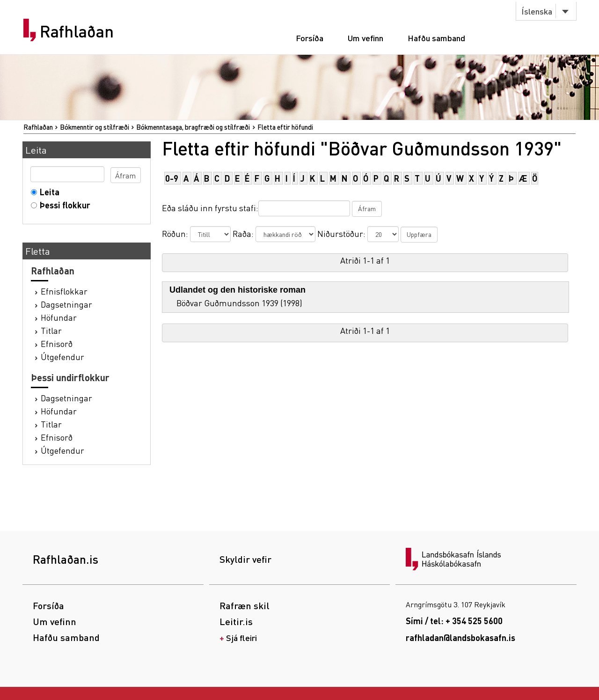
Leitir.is (236, 621)
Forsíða (310, 38)
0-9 (172, 178)
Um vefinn (365, 38)
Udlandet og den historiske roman (237, 290)
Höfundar (59, 317)
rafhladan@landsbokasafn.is (460, 637)
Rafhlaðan (77, 31)
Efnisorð (57, 343)
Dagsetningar (66, 304)
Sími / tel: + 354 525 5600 (454, 621)
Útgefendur (62, 357)
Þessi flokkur (63, 205)
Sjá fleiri (241, 637)
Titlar (51, 330)
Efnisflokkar (64, 291)
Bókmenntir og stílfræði (95, 127)
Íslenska (537, 11)
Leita (47, 192)
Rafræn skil (245, 605)
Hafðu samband (436, 38)
